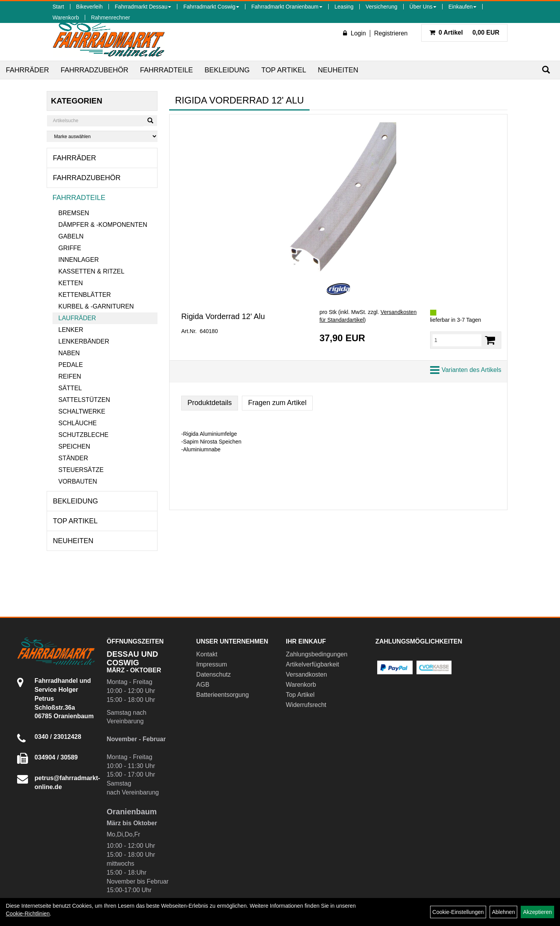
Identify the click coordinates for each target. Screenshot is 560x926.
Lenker (71, 330)
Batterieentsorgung (223, 695)
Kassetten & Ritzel (91, 271)
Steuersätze (81, 470)
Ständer (73, 458)
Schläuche (78, 423)
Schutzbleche (83, 435)
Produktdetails (210, 403)
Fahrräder (27, 70)
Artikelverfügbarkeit (312, 664)
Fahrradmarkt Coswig (211, 7)
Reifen (70, 376)
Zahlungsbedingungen (317, 654)
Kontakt (207, 654)
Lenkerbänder (84, 341)
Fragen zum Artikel (277, 403)
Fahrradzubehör (94, 70)
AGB (203, 685)
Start (58, 7)
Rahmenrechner (110, 18)
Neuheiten (338, 70)
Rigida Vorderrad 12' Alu (223, 316)
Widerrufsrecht (306, 705)
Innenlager (79, 260)
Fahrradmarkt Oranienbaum (287, 7)
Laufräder (77, 318)
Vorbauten (78, 481)
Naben (69, 353)
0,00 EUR (464, 32)
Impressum (212, 664)
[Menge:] (457, 340)
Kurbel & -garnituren (96, 306)
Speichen (74, 446)
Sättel (70, 388)
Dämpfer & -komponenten (103, 225)
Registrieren (391, 33)
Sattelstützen (84, 400)
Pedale (71, 365)
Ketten (71, 283)
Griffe (70, 248)
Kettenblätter (85, 295)
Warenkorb (66, 18)
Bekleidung (227, 70)
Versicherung (381, 7)
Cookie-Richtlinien (28, 914)
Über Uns (423, 7)
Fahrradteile (166, 70)
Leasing (344, 7)
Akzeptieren (537, 912)
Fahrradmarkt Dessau (143, 7)
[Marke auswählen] (102, 136)
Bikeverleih (89, 7)
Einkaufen (462, 7)
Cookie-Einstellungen (458, 912)
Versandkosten (306, 674)
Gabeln (71, 236)
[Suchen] (546, 70)
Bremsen (74, 213)
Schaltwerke (82, 411)
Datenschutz (214, 674)
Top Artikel (284, 70)
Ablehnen (503, 912)
